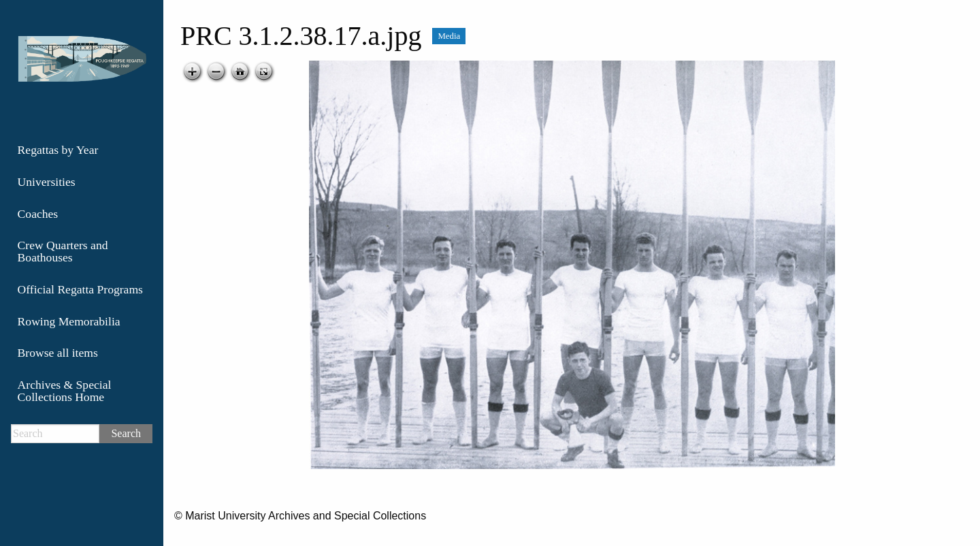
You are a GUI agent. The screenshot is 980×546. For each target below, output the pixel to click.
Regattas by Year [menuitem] (58, 150)
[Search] (55, 434)
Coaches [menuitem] (38, 214)
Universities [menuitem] (47, 182)
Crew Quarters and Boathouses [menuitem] (63, 251)
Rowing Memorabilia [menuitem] (69, 321)
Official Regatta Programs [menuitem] (80, 289)
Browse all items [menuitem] (58, 353)
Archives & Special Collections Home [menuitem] (65, 391)
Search (126, 433)
